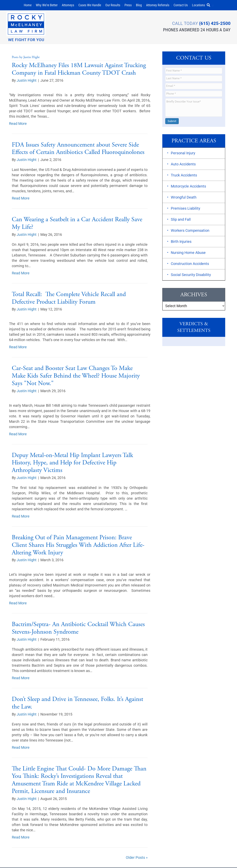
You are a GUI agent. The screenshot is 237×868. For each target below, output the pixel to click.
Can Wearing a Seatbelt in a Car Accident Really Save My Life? (77, 224)
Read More (18, 124)
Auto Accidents (183, 164)
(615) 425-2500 (214, 23)
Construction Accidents (190, 264)
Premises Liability (185, 209)
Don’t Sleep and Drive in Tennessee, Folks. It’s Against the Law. (77, 704)
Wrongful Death (184, 198)
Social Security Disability (191, 275)
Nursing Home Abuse (188, 253)
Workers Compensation (190, 231)
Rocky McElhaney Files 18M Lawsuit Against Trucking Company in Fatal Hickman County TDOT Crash (79, 70)
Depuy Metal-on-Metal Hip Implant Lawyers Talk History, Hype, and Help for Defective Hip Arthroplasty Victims (72, 463)
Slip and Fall (181, 220)
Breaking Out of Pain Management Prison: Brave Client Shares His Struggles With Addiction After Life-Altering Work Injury (78, 546)
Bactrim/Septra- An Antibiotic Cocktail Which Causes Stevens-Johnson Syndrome (78, 629)
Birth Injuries (181, 242)
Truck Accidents (184, 176)
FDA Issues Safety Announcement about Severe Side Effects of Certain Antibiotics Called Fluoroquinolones (78, 149)
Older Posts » (137, 858)
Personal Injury (183, 153)
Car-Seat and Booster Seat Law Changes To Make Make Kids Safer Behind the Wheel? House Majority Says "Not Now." (76, 376)
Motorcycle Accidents (188, 187)
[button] (210, 5)
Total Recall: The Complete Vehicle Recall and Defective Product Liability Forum (69, 298)
